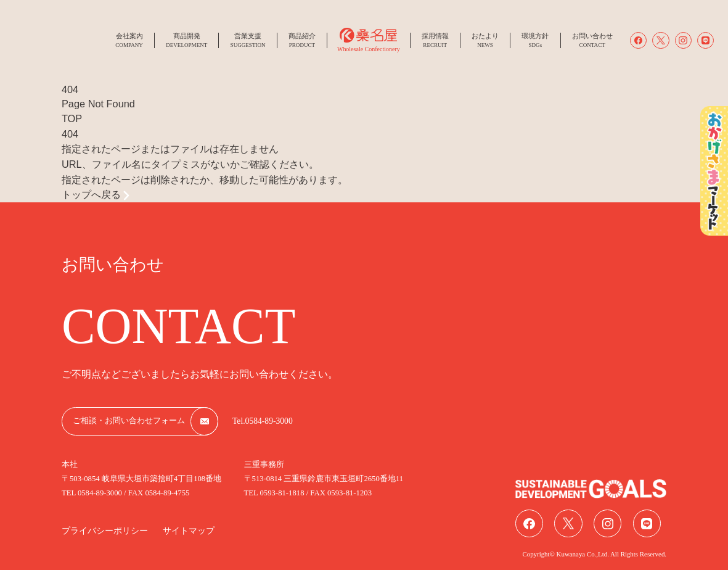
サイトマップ (189, 531)
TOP (72, 118)
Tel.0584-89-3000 (263, 421)
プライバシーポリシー (105, 531)
